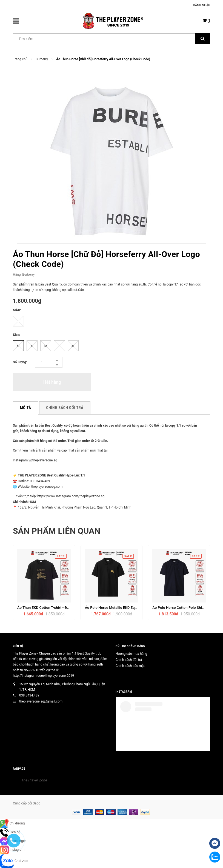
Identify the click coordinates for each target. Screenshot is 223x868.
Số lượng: (20, 362)
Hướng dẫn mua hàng (131, 654)
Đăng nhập (202, 5)
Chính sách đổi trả (129, 660)
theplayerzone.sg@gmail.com (41, 701)
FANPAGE (19, 769)
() (206, 21)
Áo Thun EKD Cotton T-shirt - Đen (44, 608)
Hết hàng (52, 382)
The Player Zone (34, 780)
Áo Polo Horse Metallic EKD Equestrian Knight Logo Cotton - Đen (137, 608)
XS (18, 346)
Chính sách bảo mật (130, 666)
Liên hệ (18, 646)
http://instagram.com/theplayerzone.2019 (43, 676)
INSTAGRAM (124, 692)
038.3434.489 (29, 695)
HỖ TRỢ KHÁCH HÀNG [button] (130, 646)
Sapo (37, 803)
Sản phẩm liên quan (57, 531)
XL (73, 346)
